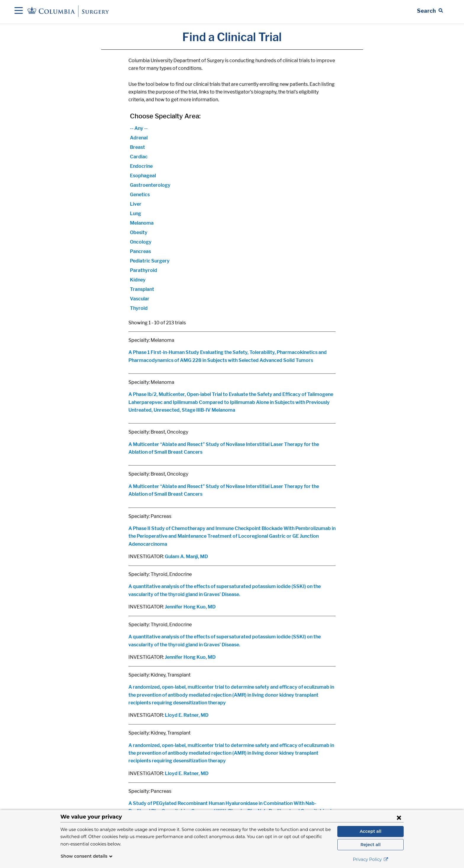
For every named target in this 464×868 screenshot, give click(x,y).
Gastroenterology (150, 185)
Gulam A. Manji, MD (186, 557)
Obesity (139, 232)
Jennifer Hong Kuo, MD (190, 607)
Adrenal (139, 138)
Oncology (141, 242)
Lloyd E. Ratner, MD (187, 715)
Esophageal (143, 176)
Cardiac (139, 157)
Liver (136, 204)
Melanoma (142, 223)
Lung (136, 214)
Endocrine (141, 166)
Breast (137, 147)
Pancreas (140, 251)
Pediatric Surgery (150, 261)
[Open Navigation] (19, 11)
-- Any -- (139, 128)
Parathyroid (144, 270)
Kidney (138, 280)
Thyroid (139, 308)
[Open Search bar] (430, 11)
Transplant (142, 289)
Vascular (140, 299)
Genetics (140, 195)
